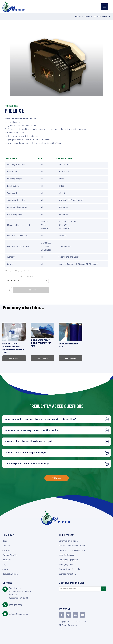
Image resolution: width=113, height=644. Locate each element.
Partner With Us (9, 555)
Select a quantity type (27, 277)
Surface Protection (67, 574)
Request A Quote (10, 574)
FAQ (4, 564)
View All (57, 478)
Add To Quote (31, 290)
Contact (6, 569)
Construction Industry (69, 541)
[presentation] (80, 599)
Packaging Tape (66, 564)
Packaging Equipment (91, 17)
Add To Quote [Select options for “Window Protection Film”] (71, 358)
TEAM (61, 629)
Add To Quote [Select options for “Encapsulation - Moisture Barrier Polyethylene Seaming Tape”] (14, 358)
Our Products (8, 550)
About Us (7, 546)
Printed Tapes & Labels (69, 569)
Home (78, 17)
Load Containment (67, 555)
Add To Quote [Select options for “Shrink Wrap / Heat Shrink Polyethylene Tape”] (42, 358)
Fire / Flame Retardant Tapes (72, 546)
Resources (7, 560)
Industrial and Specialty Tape (72, 550)
